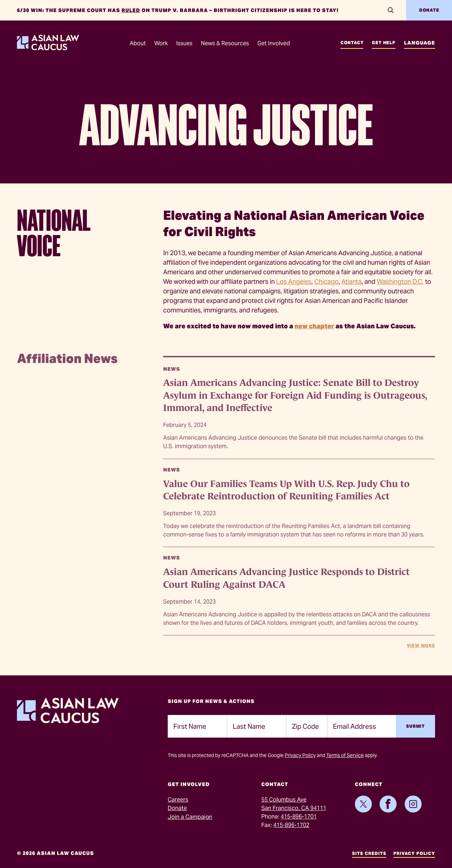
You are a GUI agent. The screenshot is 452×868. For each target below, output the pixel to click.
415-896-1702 (291, 825)
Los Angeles (294, 281)
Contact (352, 43)
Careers (178, 800)
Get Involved (274, 43)
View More (421, 646)
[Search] (391, 10)
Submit (415, 726)
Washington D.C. (400, 281)
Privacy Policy (300, 755)
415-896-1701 (299, 817)
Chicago (326, 281)
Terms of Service (345, 755)
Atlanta (352, 281)
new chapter (314, 326)
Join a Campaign (190, 817)
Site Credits (369, 853)
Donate (429, 10)
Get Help (383, 43)
